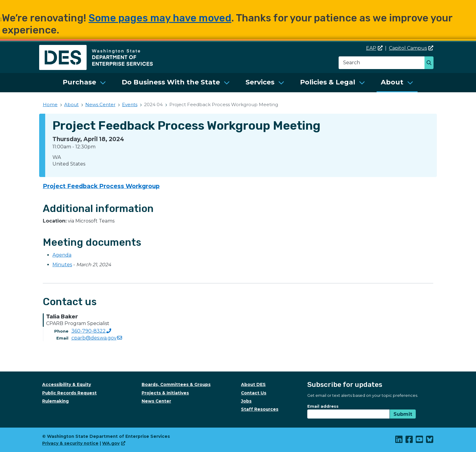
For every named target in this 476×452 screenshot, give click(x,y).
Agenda (62, 255)
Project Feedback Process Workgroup (101, 186)
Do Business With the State (171, 82)
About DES (253, 384)
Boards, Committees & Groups (176, 384)
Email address (323, 406)
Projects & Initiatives (165, 393)
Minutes (62, 265)
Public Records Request (69, 393)
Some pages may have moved (160, 18)
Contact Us (254, 393)
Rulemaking (55, 401)
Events (130, 104)
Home (50, 104)
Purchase (79, 82)
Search (431, 63)
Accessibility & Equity (67, 384)
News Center (100, 104)
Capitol (411, 48)
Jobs (246, 401)
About (392, 82)
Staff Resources (260, 409)
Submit (403, 414)
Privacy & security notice (70, 443)
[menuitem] (84, 83)
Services (260, 82)
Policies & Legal (328, 82)
